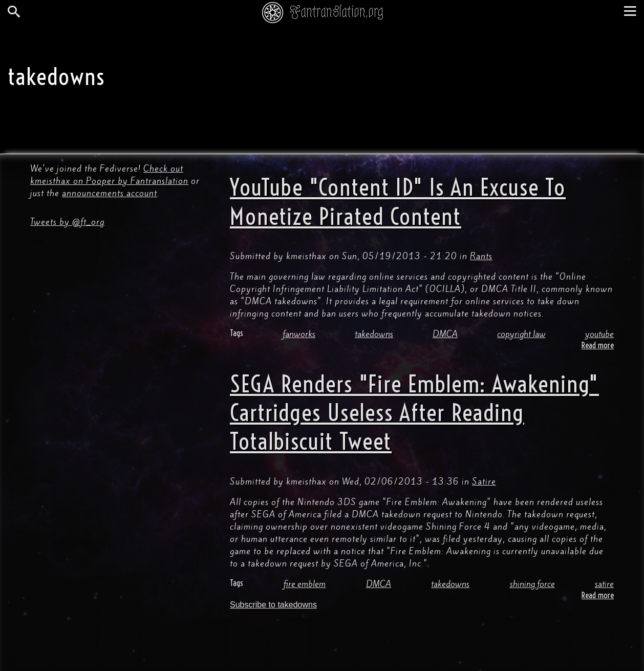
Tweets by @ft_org (67, 222)
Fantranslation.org (337, 12)
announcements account (110, 193)
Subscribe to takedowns (273, 605)
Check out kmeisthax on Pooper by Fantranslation (109, 175)
